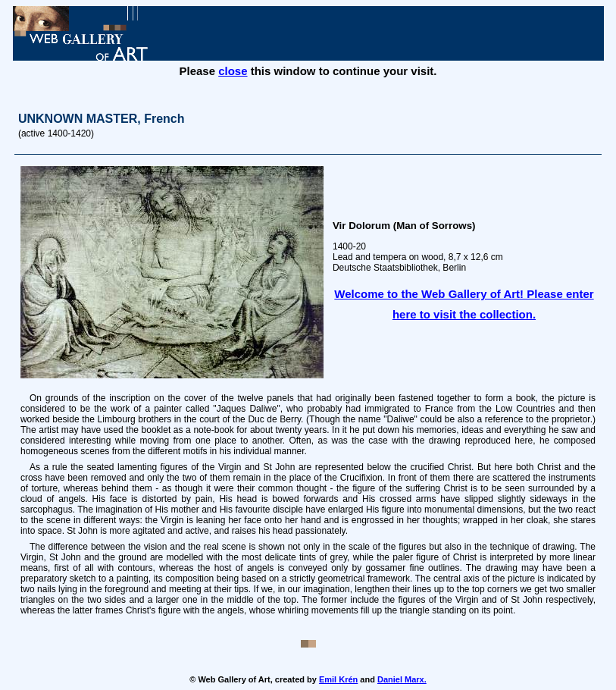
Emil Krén (338, 679)
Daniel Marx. (402, 679)
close (233, 71)
